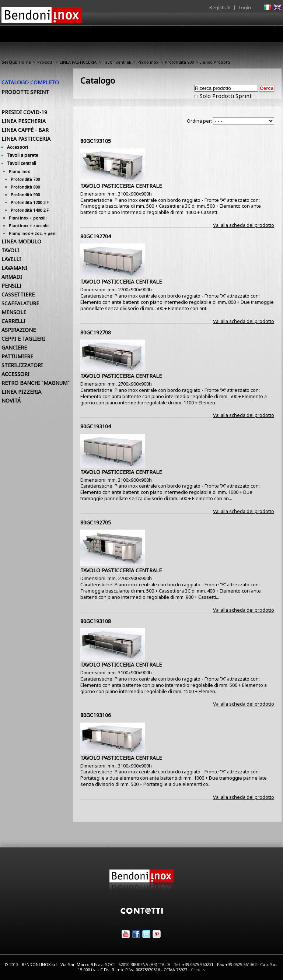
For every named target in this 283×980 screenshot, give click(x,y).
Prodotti (118, 36)
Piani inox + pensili (28, 218)
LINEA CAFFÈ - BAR (25, 130)
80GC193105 (96, 141)
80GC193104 (96, 426)
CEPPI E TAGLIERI (23, 339)
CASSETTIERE (18, 294)
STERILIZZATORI (22, 365)
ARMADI (12, 277)
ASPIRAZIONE (19, 330)
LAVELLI (11, 259)
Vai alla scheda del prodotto (244, 225)
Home (60, 34)
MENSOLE (14, 312)
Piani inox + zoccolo (29, 226)
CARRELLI (13, 321)
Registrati (220, 7)
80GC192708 (96, 332)
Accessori (18, 147)
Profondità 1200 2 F (30, 202)
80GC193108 (96, 621)
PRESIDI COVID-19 (24, 112)
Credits (198, 970)
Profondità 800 (25, 187)
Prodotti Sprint (25, 92)
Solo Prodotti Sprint (225, 96)
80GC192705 (96, 522)
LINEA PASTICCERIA (78, 62)
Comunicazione (207, 36)
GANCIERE (14, 347)
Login (245, 7)
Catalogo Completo (30, 82)
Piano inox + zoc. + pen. (33, 233)
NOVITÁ (11, 401)
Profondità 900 (179, 62)
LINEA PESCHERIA (24, 121)
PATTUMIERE (17, 356)
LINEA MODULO (21, 241)
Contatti (271, 34)
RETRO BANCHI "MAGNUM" (36, 383)
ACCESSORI (15, 374)
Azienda (88, 36)
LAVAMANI (14, 268)
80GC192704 (96, 236)
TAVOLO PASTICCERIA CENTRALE (121, 186)
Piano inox (148, 62)
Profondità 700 (25, 179)
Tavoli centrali (117, 62)
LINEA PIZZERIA (21, 392)
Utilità (243, 36)
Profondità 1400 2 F (30, 210)
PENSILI (11, 286)
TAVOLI (10, 250)
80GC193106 (96, 715)
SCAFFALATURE (20, 303)
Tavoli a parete (23, 155)
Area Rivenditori (158, 36)
